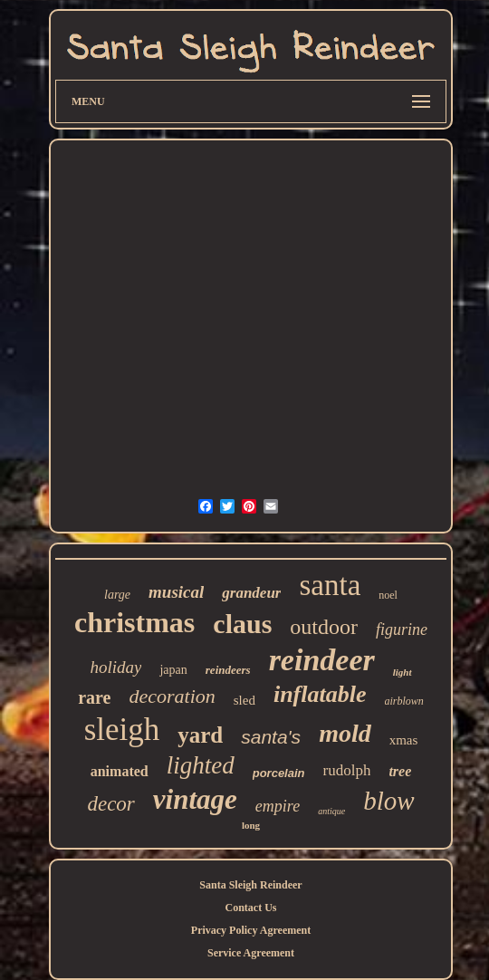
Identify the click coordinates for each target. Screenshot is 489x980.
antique (331, 811)
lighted (201, 765)
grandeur (251, 593)
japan (173, 670)
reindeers (228, 670)
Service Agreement (251, 953)
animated (120, 771)
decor (110, 804)
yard (200, 735)
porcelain (279, 773)
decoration (172, 696)
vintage (195, 799)
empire (278, 806)
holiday (115, 667)
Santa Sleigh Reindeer (250, 885)
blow (388, 801)
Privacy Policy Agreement (251, 930)
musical (176, 592)
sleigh (122, 730)
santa (330, 585)
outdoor (324, 627)
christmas (134, 622)
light (403, 672)
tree (400, 771)
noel (388, 595)
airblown (404, 701)
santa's (271, 737)
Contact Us (251, 908)
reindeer (322, 660)
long (251, 825)
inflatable (320, 694)
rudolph (347, 770)
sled (244, 700)
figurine (402, 629)
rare (94, 697)
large (117, 595)
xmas (404, 740)
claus (242, 624)
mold (345, 733)
